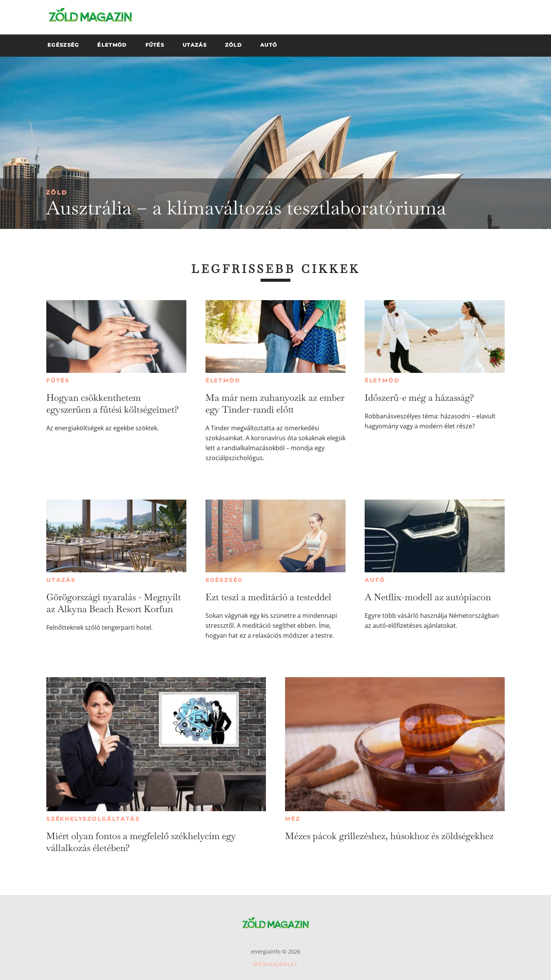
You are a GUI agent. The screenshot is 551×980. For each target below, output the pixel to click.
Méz (293, 819)
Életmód (223, 381)
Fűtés (58, 381)
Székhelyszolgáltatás (93, 819)
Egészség (224, 580)
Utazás (61, 580)
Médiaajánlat (275, 964)
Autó (375, 580)
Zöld (57, 192)
